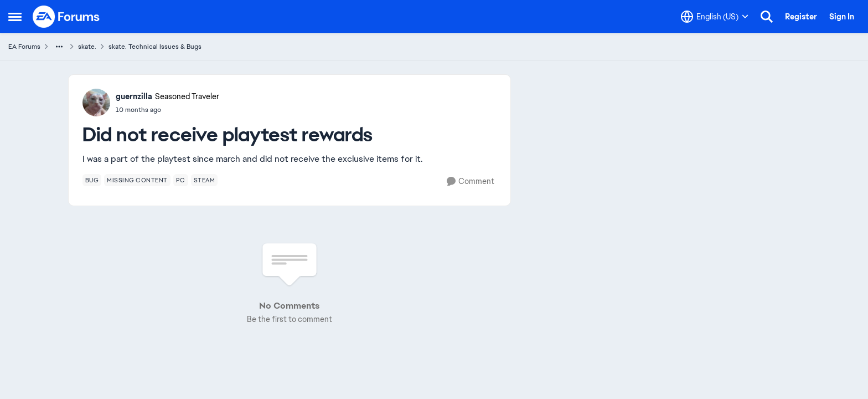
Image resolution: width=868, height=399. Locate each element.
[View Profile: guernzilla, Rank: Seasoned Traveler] (96, 103)
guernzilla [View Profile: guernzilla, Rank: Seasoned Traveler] (134, 96)
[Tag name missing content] (137, 180)
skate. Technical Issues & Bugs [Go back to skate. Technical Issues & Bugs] (155, 47)
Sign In (842, 17)
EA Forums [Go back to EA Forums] (24, 47)
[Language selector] (715, 17)
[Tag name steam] (205, 180)
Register (801, 17)
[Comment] (471, 181)
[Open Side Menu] (15, 17)
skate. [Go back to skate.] (87, 47)
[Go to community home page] (66, 17)
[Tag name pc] (181, 180)
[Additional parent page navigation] (59, 47)
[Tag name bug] (92, 180)
